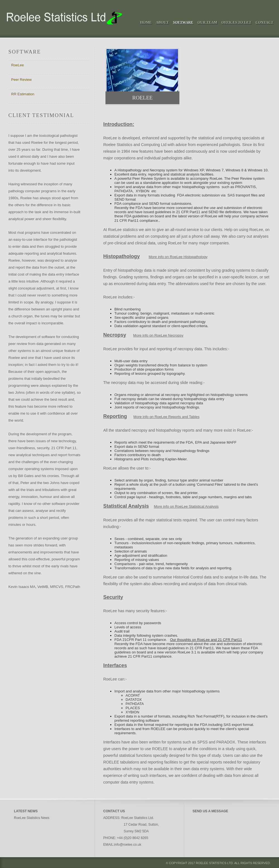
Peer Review (21, 80)
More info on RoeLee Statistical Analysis (186, 506)
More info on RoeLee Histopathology (178, 257)
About (162, 22)
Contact (264, 22)
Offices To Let (236, 22)
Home (146, 22)
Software (183, 22)
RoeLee (18, 65)
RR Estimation (23, 94)
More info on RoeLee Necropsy (158, 335)
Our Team (207, 22)
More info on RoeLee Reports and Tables (166, 417)
